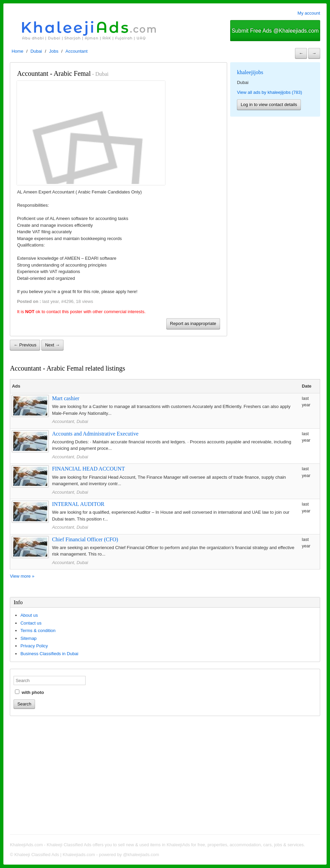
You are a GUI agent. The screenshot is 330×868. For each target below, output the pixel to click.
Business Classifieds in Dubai (49, 654)
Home (17, 51)
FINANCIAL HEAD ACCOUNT (88, 469)
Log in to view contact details (269, 105)
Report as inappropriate (193, 324)
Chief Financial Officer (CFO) (85, 539)
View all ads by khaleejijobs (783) (270, 92)
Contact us (31, 623)
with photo (29, 692)
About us (29, 615)
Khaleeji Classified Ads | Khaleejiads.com (55, 855)
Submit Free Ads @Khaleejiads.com (275, 31)
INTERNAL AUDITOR (78, 504)
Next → (52, 345)
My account (309, 13)
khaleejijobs (250, 72)
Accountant (77, 51)
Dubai (36, 51)
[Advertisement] (165, 776)
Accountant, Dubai (70, 421)
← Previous (25, 345)
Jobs (54, 51)
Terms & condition (38, 631)
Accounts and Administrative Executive (95, 434)
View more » (22, 576)
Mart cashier (66, 398)
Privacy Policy (34, 646)
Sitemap (29, 638)
